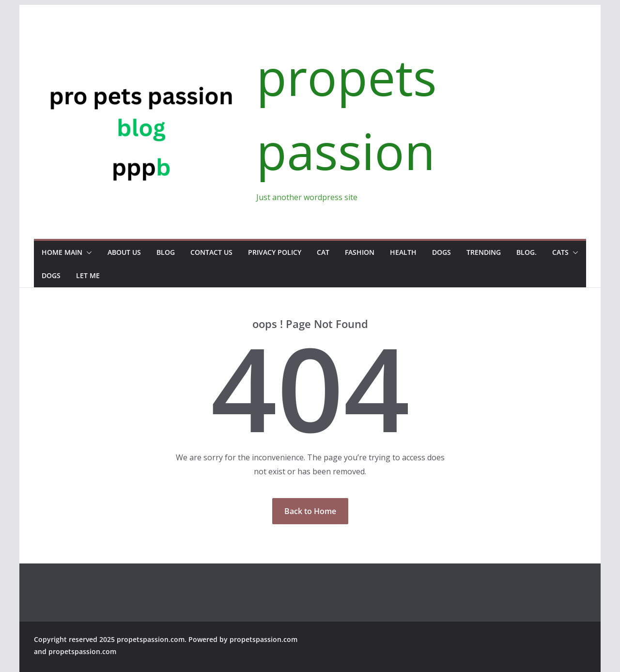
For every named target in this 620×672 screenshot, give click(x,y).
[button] (87, 252)
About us (124, 252)
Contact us (211, 252)
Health (403, 252)
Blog (166, 252)
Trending (484, 252)
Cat (323, 252)
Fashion (360, 252)
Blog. (527, 252)
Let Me (88, 275)
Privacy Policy (275, 252)
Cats (560, 252)
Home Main (62, 252)
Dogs (442, 252)
